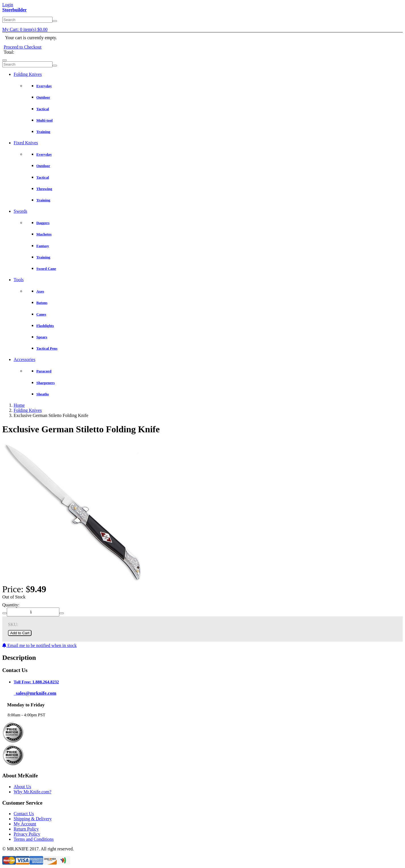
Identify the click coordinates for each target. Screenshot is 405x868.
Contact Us (24, 814)
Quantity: (11, 605)
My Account (25, 824)
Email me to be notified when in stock (39, 645)
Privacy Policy (27, 834)
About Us (22, 787)
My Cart (25, 29)
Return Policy (26, 829)
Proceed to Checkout (23, 47)
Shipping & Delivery (33, 819)
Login (8, 5)
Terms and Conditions (34, 839)
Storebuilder (14, 10)
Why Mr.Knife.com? (32, 792)
